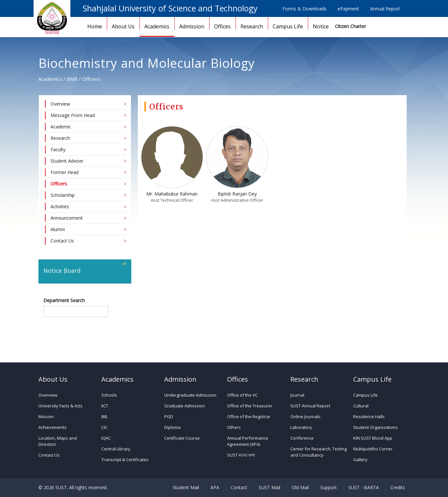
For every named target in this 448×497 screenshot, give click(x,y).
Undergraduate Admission (190, 395)
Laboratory (301, 427)
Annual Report (385, 9)
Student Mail (186, 488)
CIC (104, 427)
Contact (239, 488)
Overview (48, 395)
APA (215, 488)
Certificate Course (182, 438)
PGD (169, 417)
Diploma (172, 427)
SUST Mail (269, 488)
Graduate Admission (185, 406)
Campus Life (288, 26)
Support (329, 488)
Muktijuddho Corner (373, 449)
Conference (302, 438)
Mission (46, 417)
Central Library (116, 449)
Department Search (64, 300)
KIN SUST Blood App (373, 438)
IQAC (106, 438)
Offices (222, 26)
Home (95, 26)
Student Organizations (376, 427)
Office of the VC (242, 395)
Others (234, 427)
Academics (157, 26)
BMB (72, 79)
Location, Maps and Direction (58, 441)
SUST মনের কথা (241, 455)
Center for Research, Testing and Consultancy (318, 452)
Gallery (360, 460)
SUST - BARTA (364, 488)
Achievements (52, 427)
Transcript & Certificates (125, 460)
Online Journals (305, 417)
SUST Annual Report (310, 406)
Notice (321, 26)
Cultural (361, 406)
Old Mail (300, 488)
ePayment (348, 9)
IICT (105, 406)
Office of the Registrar (249, 417)
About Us (123, 26)
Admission (192, 26)
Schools (109, 395)
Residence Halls (369, 417)
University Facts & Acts (60, 406)
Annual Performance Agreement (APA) (248, 441)
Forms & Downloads (304, 9)
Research (252, 26)
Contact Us (49, 455)
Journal (297, 395)
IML (105, 417)
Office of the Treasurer (250, 406)
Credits (398, 488)
